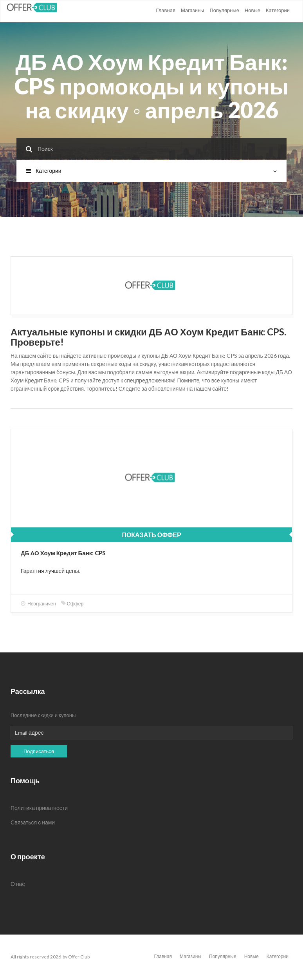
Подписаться (39, 751)
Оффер (72, 604)
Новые (252, 10)
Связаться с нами (33, 822)
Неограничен (38, 604)
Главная (165, 10)
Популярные (224, 10)
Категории (278, 10)
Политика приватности (39, 808)
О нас (18, 884)
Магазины (193, 10)
